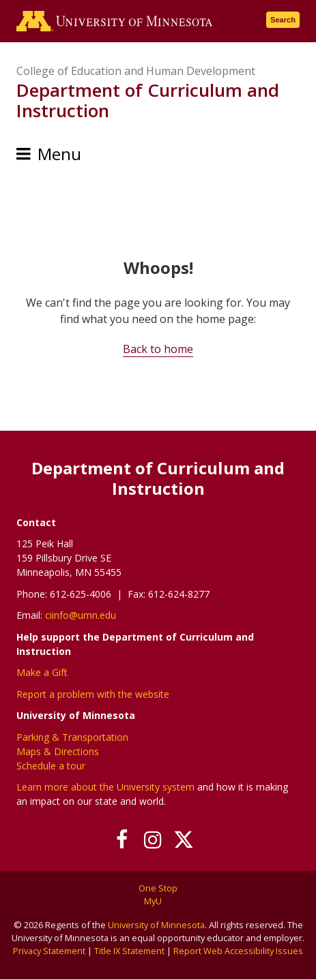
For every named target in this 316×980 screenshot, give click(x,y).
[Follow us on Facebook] (122, 840)
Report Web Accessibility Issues (238, 951)
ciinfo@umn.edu (81, 615)
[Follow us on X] (183, 840)
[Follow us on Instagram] (153, 840)
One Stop (158, 888)
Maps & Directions (58, 751)
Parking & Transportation (72, 737)
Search (283, 20)
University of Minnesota (156, 925)
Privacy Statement (49, 951)
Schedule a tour (51, 766)
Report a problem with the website (93, 694)
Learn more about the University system (105, 787)
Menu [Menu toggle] (59, 154)
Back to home (158, 349)
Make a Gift (42, 672)
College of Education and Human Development (136, 71)
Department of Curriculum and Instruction (148, 100)
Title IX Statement (129, 951)
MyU (158, 901)
